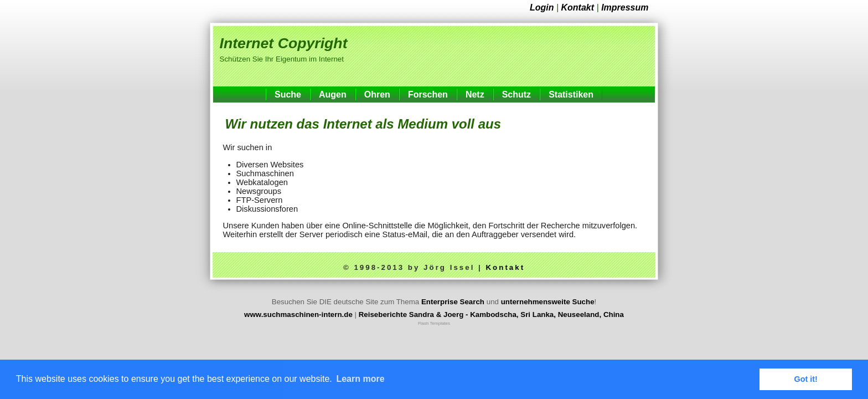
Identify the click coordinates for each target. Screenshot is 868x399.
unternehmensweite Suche (548, 302)
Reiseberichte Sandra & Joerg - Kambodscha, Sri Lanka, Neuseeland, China (491, 314)
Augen (333, 94)
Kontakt (578, 7)
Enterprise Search (453, 302)
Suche (288, 94)
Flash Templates (434, 323)
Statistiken (571, 94)
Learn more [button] (360, 379)
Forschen (428, 94)
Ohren (377, 94)
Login (542, 7)
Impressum (625, 7)
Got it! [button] (806, 379)
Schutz (516, 94)
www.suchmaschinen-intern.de (298, 314)
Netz (475, 94)
